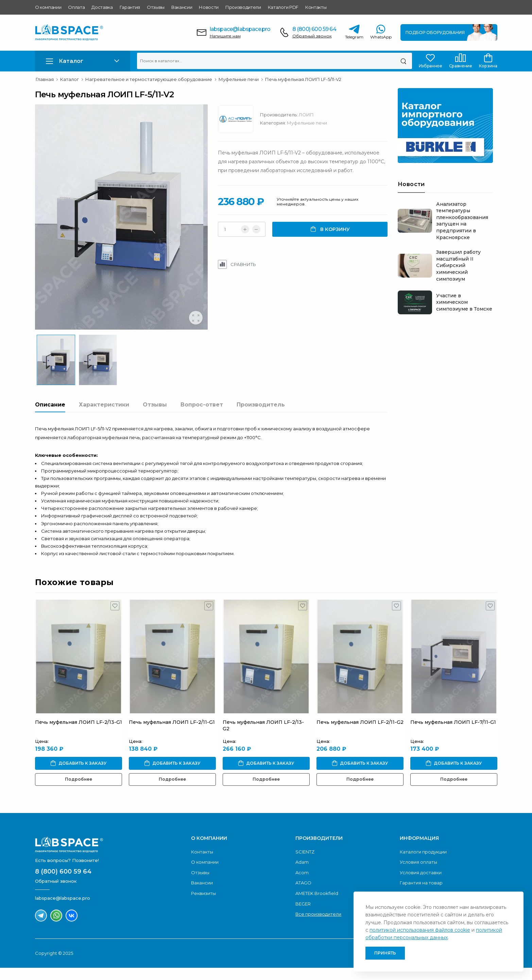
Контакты (316, 7)
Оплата (76, 7)
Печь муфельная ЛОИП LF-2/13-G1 (79, 734)
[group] (123, 221)
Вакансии (182, 7)
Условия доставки (421, 885)
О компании (48, 7)
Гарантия (130, 7)
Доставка (102, 7)
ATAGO (303, 895)
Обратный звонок (312, 36)
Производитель (261, 417)
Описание (50, 417)
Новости (209, 7)
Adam (302, 875)
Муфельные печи (309, 123)
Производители (243, 7)
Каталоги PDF (283, 7)
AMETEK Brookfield (317, 906)
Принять (385, 953)
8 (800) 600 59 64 (314, 29)
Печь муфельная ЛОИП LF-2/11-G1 (172, 734)
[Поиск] (403, 61)
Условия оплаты (418, 875)
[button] (83, 61)
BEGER (303, 916)
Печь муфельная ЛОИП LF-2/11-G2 (360, 734)
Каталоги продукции (423, 864)
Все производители (318, 927)
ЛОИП (309, 115)
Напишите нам (225, 36)
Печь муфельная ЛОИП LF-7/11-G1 (453, 734)
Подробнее (79, 792)
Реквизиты (203, 906)
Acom (302, 885)
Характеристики (104, 417)
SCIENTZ (305, 864)
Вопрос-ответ (202, 417)
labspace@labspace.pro (240, 29)
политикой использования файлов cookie (420, 930)
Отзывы (156, 7)
